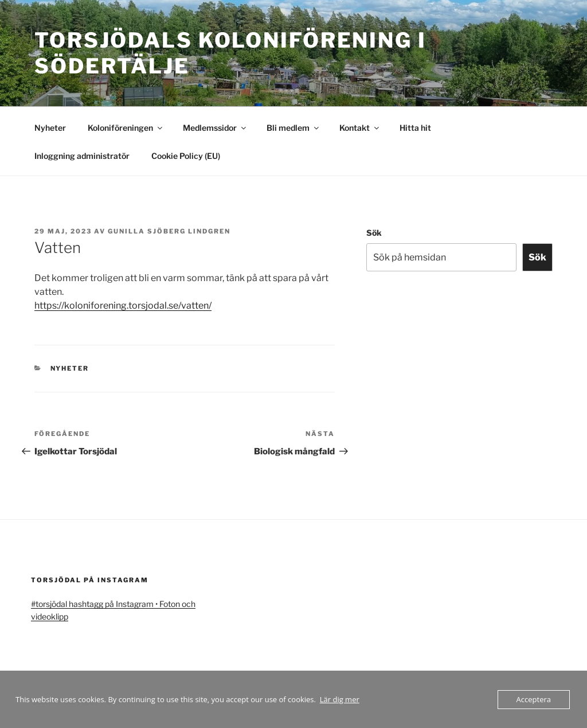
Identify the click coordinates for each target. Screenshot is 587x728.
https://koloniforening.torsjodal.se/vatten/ (123, 305)
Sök (374, 233)
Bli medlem (293, 128)
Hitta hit (415, 128)
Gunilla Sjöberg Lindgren (169, 231)
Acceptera (534, 699)
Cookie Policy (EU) (186, 156)
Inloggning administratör (82, 156)
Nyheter (50, 128)
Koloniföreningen (126, 128)
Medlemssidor (215, 128)
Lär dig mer (340, 699)
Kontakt (360, 128)
